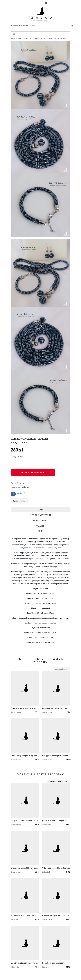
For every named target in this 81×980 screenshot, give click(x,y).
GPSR (40, 531)
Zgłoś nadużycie (19, 501)
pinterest (21, 493)
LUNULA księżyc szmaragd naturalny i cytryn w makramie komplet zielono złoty (25, 963)
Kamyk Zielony (19, 443)
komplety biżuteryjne (39, 38)
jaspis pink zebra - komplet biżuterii (56, 821)
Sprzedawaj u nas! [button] (19, 25)
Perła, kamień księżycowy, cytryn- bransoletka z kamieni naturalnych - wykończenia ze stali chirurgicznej (56, 708)
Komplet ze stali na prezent (53, 963)
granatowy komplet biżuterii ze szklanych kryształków (25, 868)
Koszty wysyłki (40, 515)
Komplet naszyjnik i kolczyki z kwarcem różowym (56, 915)
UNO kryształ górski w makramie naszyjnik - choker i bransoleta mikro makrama (56, 868)
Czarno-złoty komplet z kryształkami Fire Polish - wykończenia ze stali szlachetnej (25, 756)
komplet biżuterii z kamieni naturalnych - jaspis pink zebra (25, 821)
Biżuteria (26, 38)
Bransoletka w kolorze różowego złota (25, 708)
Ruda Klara (40, 16)
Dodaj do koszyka (33, 472)
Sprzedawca (41, 520)
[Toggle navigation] (14, 34)
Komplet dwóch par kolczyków (23, 915)
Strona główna (16, 38)
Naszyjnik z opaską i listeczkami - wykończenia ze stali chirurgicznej (56, 756)
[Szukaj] (44, 25)
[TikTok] (46, 3)
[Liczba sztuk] (17, 464)
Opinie (40, 526)
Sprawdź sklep (62, 669)
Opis (41, 510)
